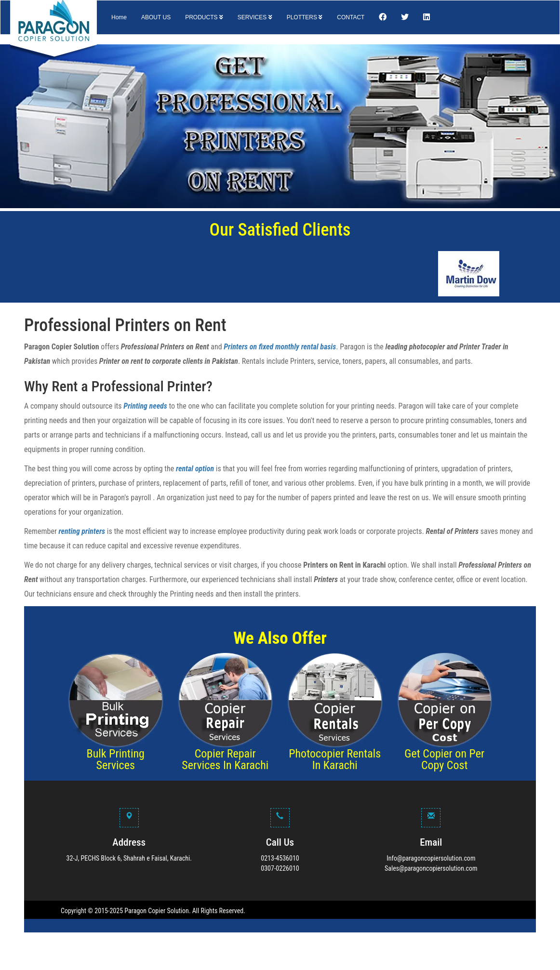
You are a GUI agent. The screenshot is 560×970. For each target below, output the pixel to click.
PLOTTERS (305, 17)
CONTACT (351, 17)
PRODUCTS (204, 17)
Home (119, 17)
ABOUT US (156, 17)
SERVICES (255, 17)
